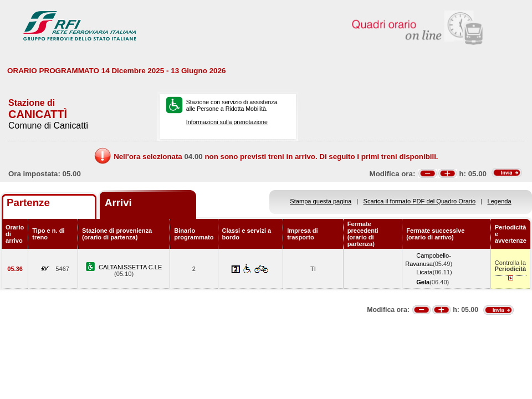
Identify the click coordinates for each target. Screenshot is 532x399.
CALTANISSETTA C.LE (131, 267)
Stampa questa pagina (321, 201)
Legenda (500, 201)
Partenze (28, 203)
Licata (424, 272)
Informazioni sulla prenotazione (227, 122)
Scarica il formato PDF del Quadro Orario (420, 201)
